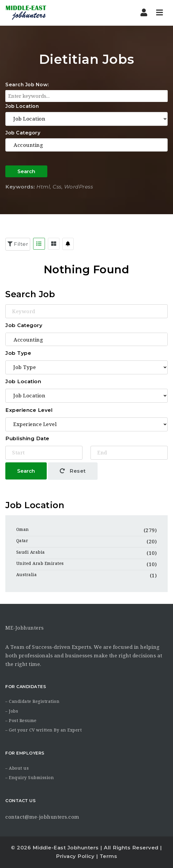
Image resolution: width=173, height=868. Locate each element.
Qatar (22, 541)
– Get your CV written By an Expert (43, 730)
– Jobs (12, 711)
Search (26, 171)
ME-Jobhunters (25, 628)
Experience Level (29, 410)
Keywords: (20, 187)
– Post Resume (21, 721)
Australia (27, 575)
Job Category (23, 133)
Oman (23, 529)
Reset (73, 471)
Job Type (18, 353)
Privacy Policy (75, 856)
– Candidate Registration (32, 701)
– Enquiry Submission (30, 778)
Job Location (22, 106)
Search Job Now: (27, 85)
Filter (18, 244)
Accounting (86, 145)
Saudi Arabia (31, 552)
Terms (109, 856)
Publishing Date (27, 438)
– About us (17, 768)
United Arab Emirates (40, 563)
